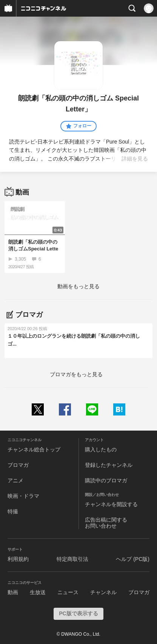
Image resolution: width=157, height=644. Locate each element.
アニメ (15, 480)
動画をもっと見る (78, 286)
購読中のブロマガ (106, 480)
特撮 (13, 511)
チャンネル (103, 592)
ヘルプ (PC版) (133, 559)
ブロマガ (18, 465)
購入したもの (101, 449)
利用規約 (18, 559)
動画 (13, 592)
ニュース (68, 592)
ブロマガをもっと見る (76, 374)
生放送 (38, 592)
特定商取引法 (72, 559)
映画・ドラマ (23, 496)
